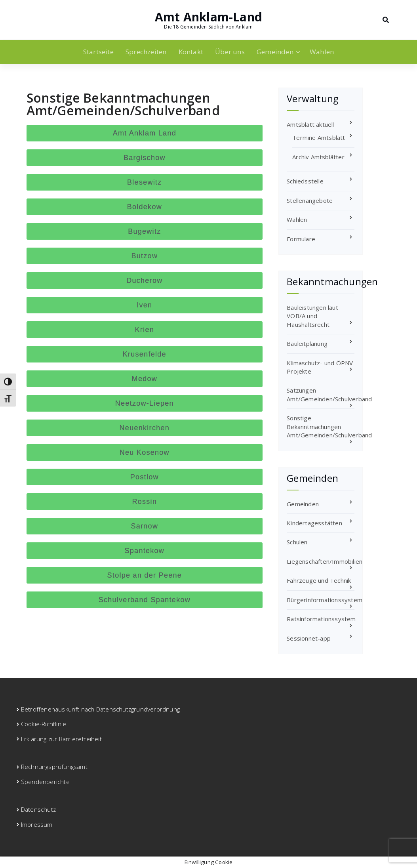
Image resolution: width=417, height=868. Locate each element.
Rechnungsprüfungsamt (54, 767)
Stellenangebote (310, 200)
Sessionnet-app (309, 638)
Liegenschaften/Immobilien (325, 561)
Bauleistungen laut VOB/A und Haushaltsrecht (312, 316)
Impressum (37, 824)
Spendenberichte (45, 782)
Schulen (297, 542)
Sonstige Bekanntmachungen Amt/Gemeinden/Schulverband (329, 426)
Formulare (301, 239)
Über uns (230, 52)
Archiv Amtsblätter (318, 157)
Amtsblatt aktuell (310, 124)
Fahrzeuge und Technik (319, 580)
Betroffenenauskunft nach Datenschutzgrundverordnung (100, 709)
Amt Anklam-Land (208, 17)
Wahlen (322, 52)
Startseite (98, 52)
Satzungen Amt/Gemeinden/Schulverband (329, 394)
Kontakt (191, 52)
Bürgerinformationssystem (325, 600)
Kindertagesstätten (314, 523)
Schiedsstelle (305, 181)
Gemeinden (275, 52)
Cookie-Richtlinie (44, 724)
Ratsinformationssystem (321, 619)
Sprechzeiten (146, 52)
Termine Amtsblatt (319, 137)
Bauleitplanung (307, 343)
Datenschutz (38, 809)
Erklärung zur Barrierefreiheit (61, 739)
